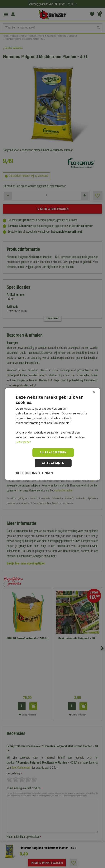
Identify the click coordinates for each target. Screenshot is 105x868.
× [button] (94, 392)
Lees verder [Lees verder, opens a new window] (24, 442)
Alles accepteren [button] (53, 452)
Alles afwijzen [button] (53, 463)
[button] (34, 473)
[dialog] (52, 434)
